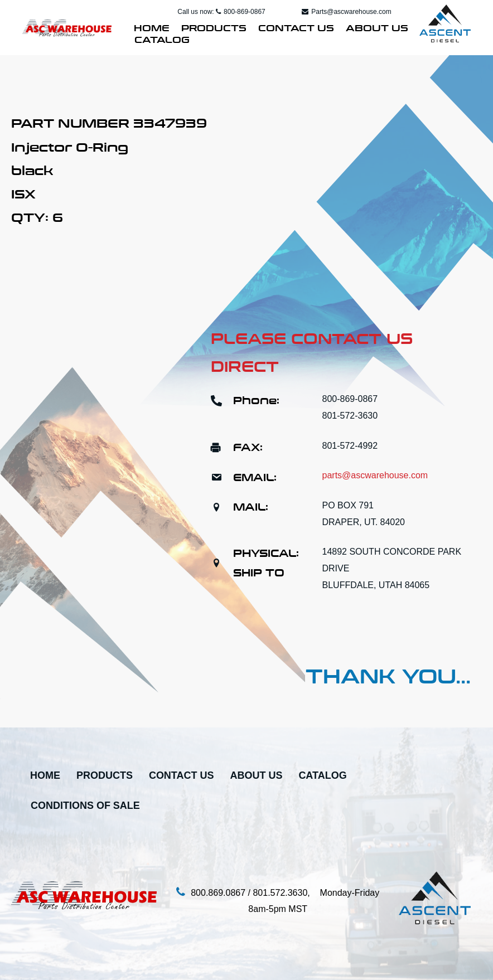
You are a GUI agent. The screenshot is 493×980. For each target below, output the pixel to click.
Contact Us (296, 27)
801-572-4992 (350, 446)
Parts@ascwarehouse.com (347, 12)
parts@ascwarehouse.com (375, 475)
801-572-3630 (350, 416)
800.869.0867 (218, 893)
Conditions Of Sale (85, 806)
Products (214, 27)
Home (152, 27)
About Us (377, 27)
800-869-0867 (241, 12)
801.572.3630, (286, 893)
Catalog (162, 38)
